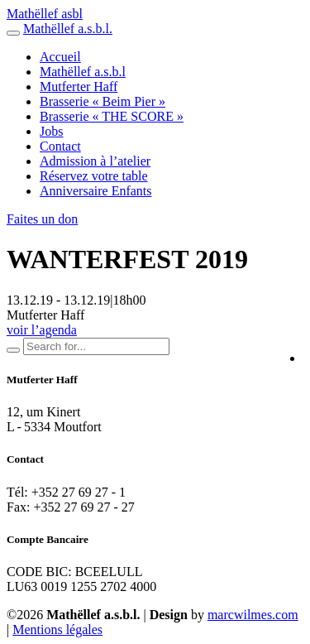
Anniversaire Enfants (96, 191)
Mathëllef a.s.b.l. (68, 29)
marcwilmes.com (253, 615)
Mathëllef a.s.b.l (83, 72)
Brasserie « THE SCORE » (112, 116)
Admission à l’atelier (95, 161)
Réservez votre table (94, 176)
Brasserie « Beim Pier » (103, 101)
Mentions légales (57, 630)
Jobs (51, 131)
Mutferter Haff (79, 87)
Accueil (60, 57)
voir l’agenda (42, 330)
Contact (60, 146)
